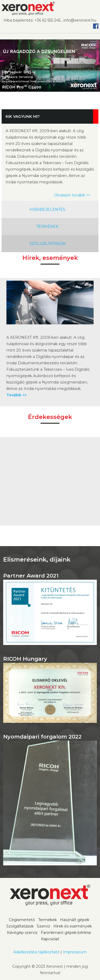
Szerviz (43, 926)
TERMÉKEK (47, 227)
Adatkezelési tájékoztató (36, 952)
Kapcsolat (50, 939)
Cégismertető (22, 920)
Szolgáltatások (20, 926)
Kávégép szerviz (22, 933)
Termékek (47, 920)
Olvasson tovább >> (72, 195)
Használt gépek (75, 920)
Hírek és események (73, 926)
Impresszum (75, 952)
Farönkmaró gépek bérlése (66, 933)
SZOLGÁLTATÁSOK (47, 244)
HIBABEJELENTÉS (47, 209)
